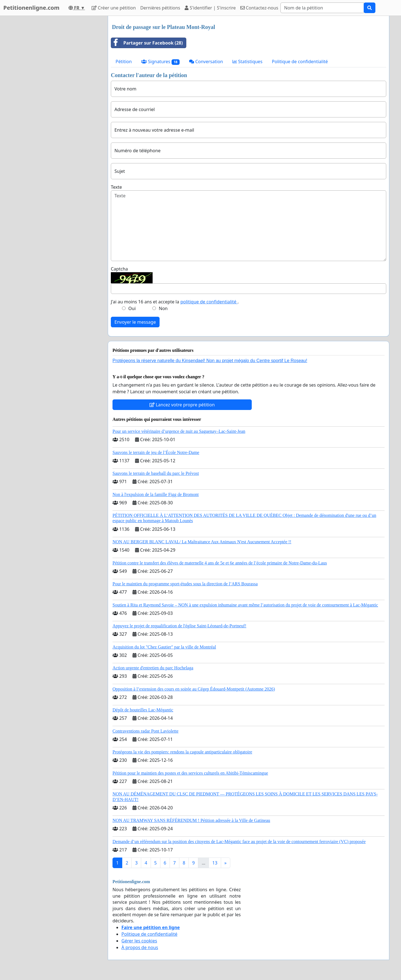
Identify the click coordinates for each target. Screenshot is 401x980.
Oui (132, 308)
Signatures (160, 62)
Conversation (206, 62)
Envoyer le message (135, 322)
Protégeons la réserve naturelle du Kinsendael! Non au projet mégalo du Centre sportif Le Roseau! (210, 361)
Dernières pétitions (160, 8)
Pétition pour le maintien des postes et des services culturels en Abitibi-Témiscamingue (190, 773)
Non (163, 308)
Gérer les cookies (139, 941)
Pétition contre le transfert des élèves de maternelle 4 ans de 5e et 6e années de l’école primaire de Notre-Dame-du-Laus (220, 563)
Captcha (119, 269)
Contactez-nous (259, 8)
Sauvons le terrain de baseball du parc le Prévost (156, 473)
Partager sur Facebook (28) (147, 43)
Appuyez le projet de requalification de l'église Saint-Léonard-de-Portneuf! (179, 626)
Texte (116, 187)
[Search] (322, 8)
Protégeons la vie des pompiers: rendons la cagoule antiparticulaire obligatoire (182, 752)
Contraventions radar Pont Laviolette (146, 731)
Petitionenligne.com (31, 8)
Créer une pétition (114, 8)
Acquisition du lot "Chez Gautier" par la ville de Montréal (164, 647)
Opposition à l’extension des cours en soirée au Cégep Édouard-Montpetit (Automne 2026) (194, 689)
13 (215, 863)
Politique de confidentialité (300, 62)
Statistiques (248, 62)
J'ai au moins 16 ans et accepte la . (175, 302)
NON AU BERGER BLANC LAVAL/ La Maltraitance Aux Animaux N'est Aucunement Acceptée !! (202, 542)
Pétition (124, 62)
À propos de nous (140, 947)
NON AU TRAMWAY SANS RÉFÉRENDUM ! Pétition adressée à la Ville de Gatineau (191, 820)
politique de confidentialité (209, 302)
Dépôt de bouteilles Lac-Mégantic (143, 710)
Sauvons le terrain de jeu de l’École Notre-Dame (156, 452)
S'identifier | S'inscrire (210, 8)
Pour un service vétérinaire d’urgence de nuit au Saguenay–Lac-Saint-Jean (179, 431)
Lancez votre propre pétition (182, 405)
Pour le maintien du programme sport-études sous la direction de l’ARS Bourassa (185, 584)
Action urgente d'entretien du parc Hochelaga (153, 668)
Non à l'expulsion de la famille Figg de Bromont (156, 494)
